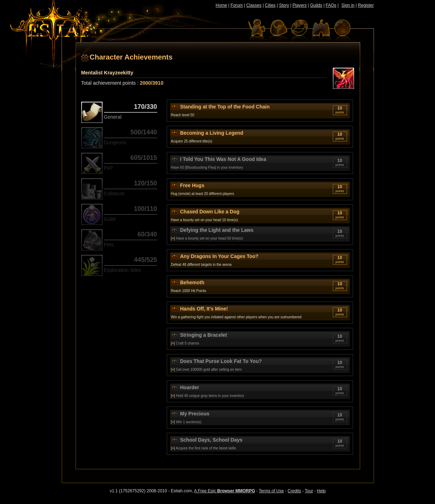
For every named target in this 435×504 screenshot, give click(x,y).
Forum (237, 5)
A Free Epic (225, 491)
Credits (294, 491)
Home (221, 5)
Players (299, 5)
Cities (270, 5)
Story (284, 5)
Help (321, 491)
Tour (309, 491)
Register (366, 5)
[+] (173, 238)
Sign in (348, 5)
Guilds (316, 5)
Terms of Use (271, 491)
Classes (254, 5)
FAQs (331, 5)
